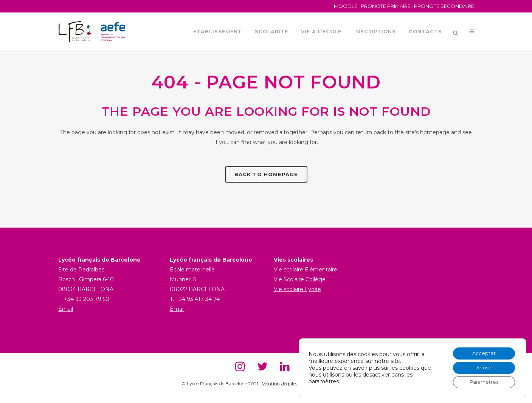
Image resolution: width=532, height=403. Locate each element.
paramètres (324, 379)
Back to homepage (266, 174)
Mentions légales (280, 384)
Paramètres (481, 381)
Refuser (481, 366)
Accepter (481, 350)
